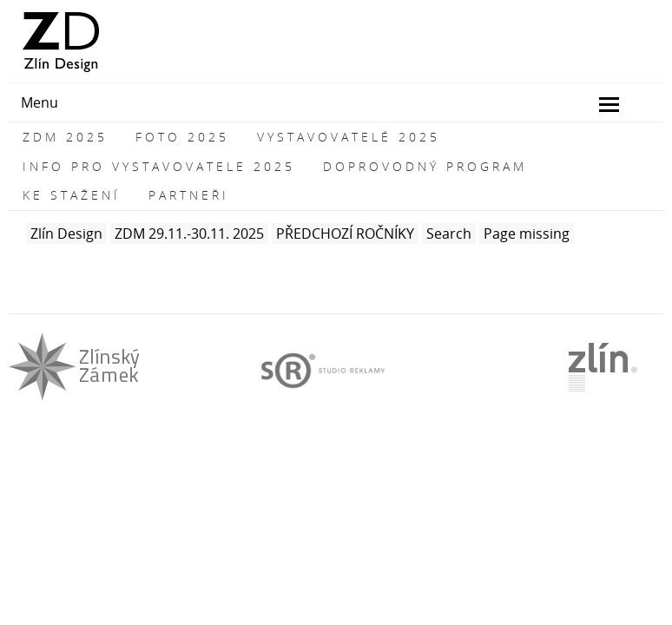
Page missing (527, 234)
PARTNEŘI (189, 195)
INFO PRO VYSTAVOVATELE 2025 (159, 166)
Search (449, 234)
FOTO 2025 (182, 137)
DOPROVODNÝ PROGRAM (425, 166)
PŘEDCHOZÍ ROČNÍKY (345, 234)
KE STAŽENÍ (72, 195)
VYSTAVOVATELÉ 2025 (349, 137)
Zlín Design (66, 234)
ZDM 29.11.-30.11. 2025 (189, 234)
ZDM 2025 (65, 137)
